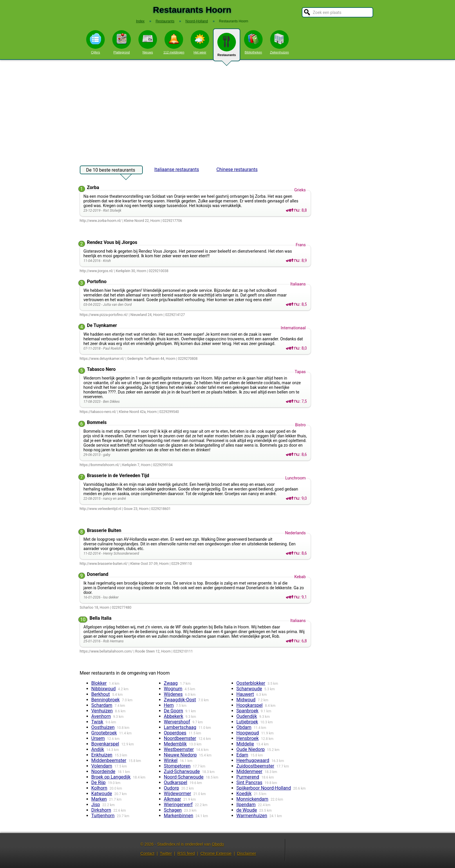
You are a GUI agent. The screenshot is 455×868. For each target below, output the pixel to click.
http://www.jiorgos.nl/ (97, 271)
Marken (99, 799)
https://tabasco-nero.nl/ (98, 412)
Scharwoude (249, 689)
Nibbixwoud (104, 689)
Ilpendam (246, 805)
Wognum (173, 689)
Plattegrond (122, 42)
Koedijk (244, 794)
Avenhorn (101, 716)
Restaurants (227, 47)
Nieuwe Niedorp (180, 755)
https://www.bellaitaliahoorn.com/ (106, 651)
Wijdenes (173, 694)
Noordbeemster (180, 738)
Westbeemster (179, 749)
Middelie (245, 744)
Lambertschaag (180, 727)
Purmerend (248, 777)
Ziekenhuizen (279, 42)
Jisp (96, 805)
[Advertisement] (228, 110)
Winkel (171, 760)
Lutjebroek (247, 722)
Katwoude (102, 794)
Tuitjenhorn (103, 816)
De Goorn (174, 711)
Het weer (200, 42)
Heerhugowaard (253, 760)
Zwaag (171, 683)
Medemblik (175, 744)
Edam (242, 755)
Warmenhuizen (252, 816)
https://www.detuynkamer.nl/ (102, 359)
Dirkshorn (101, 810)
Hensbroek (248, 738)
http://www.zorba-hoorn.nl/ (101, 221)
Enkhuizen (102, 755)
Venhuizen (102, 711)
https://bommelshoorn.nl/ (100, 465)
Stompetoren (177, 766)
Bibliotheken (253, 42)
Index (140, 21)
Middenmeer (250, 771)
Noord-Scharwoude (184, 777)
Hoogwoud (248, 733)
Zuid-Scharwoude (182, 771)
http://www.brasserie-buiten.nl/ (104, 564)
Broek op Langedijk (111, 777)
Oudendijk (247, 716)
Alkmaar (173, 799)
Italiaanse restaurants (177, 169)
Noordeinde (103, 771)
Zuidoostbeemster (255, 766)
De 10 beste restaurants (111, 171)
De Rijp (99, 782)
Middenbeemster (109, 760)
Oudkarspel (176, 782)
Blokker (99, 683)
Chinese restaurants (237, 169)
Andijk (98, 749)
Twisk (97, 722)
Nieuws (148, 42)
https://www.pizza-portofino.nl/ (104, 315)
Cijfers (95, 42)
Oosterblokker (251, 683)
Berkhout (101, 694)
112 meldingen (174, 42)
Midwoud (246, 700)
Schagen (173, 810)
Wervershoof (177, 722)
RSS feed (186, 853)
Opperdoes (175, 733)
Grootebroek (104, 733)
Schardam (102, 705)
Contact (147, 853)
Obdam (244, 727)
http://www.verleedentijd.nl (101, 509)
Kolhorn (99, 788)
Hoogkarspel (250, 705)
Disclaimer (247, 853)
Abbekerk (174, 716)
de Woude (247, 810)
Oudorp (171, 788)
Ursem (98, 738)
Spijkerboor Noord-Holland (264, 788)
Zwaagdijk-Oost (180, 700)
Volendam (102, 766)
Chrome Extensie (216, 853)
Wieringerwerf (178, 805)
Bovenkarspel (105, 744)
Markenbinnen (179, 816)
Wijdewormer (178, 794)
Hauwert (245, 694)
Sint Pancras (249, 782)
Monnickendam (252, 799)
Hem (169, 705)
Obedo (218, 844)
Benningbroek (106, 700)
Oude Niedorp (251, 749)
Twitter (166, 853)
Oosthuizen (103, 727)
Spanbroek (248, 711)
